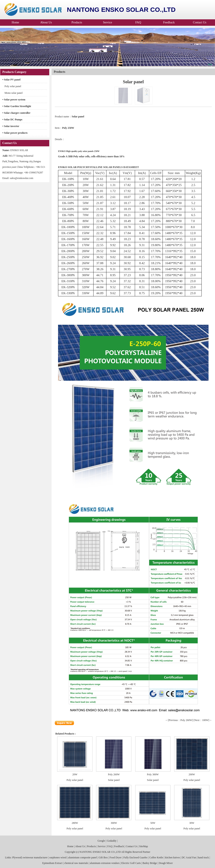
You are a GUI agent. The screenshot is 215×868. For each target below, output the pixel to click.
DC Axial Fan (189, 857)
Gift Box (103, 857)
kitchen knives (172, 857)
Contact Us (200, 22)
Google (101, 841)
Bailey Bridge (150, 863)
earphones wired (58, 857)
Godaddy (112, 841)
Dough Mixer (166, 863)
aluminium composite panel (82, 857)
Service (107, 22)
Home (15, 22)
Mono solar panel (14, 93)
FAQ (138, 22)
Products (77, 22)
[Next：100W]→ (203, 720)
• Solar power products (15, 133)
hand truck (203, 857)
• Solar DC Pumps (12, 120)
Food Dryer (116, 857)
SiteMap (144, 846)
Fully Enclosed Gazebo (135, 857)
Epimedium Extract (52, 863)
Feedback (169, 22)
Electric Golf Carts (131, 863)
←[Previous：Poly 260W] (179, 720)
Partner (147, 852)
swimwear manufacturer (35, 857)
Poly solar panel (13, 86)
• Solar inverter (11, 126)
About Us (46, 22)
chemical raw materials (76, 863)
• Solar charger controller (16, 113)
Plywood (17, 857)
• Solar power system (14, 100)
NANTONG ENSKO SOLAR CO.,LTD (100, 852)
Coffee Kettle (156, 857)
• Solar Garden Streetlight (17, 106)
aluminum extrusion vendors (105, 863)
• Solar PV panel (11, 80)
